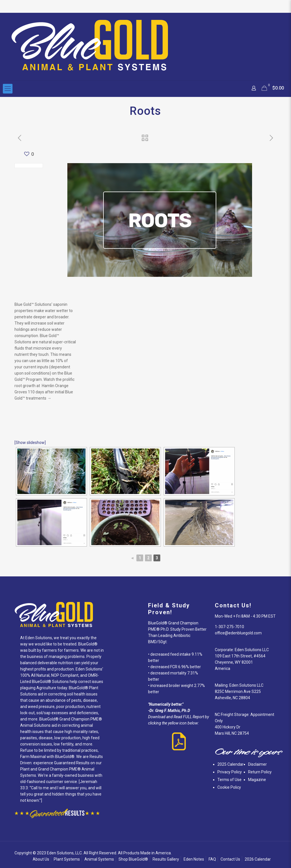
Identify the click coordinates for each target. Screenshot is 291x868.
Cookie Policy (229, 787)
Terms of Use (229, 780)
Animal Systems (99, 859)
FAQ (212, 859)
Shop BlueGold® (133, 859)
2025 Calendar (230, 764)
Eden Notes (194, 859)
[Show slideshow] (30, 443)
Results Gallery (166, 859)
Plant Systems (67, 859)
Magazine (257, 780)
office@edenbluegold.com (238, 633)
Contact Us (230, 859)
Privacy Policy (230, 772)
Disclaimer (257, 764)
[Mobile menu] (8, 89)
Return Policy (260, 772)
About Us (41, 859)
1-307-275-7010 (229, 627)
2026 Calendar (258, 859)
